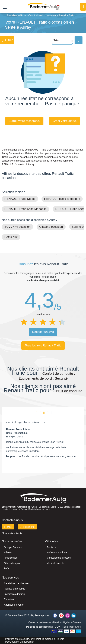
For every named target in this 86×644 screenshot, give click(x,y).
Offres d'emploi (12, 563)
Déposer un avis (43, 332)
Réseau (8, 552)
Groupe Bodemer (13, 547)
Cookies (77, 622)
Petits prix (11, 237)
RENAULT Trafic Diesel (20, 199)
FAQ (6, 568)
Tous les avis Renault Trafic (43, 345)
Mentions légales (62, 622)
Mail (8, 527)
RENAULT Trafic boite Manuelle (25, 209)
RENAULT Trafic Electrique (62, 199)
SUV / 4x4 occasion (17, 227)
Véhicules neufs (56, 563)
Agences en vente (14, 605)
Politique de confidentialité (39, 627)
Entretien (9, 599)
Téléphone (27, 527)
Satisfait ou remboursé (16, 583)
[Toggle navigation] (3, 7)
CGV (57, 627)
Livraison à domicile (15, 594)
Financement (11, 558)
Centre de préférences (40, 622)
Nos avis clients (12, 533)
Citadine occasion (51, 227)
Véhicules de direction (59, 558)
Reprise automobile (15, 589)
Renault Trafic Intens (18, 429)
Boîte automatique (57, 552)
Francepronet (42, 615)
